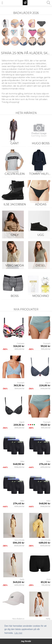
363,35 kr (19, 385)
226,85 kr (45, 385)
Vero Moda (15, 265)
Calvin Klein (15, 174)
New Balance (18, 619)
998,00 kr (19, 467)
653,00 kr (19, 349)
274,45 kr (45, 464)
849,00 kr (19, 546)
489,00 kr (45, 543)
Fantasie (21, 343)
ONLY (15, 235)
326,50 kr (19, 346)
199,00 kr (46, 349)
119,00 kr (46, 585)
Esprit (48, 383)
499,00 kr (45, 467)
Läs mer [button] (18, 633)
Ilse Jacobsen (15, 204)
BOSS (15, 296)
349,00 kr (45, 388)
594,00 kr (19, 543)
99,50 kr (45, 346)
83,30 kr (46, 582)
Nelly (22, 579)
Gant (15, 143)
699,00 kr (45, 546)
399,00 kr (19, 428)
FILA (48, 579)
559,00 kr (19, 388)
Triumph (47, 343)
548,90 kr (19, 464)
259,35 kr (19, 425)
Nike (22, 461)
